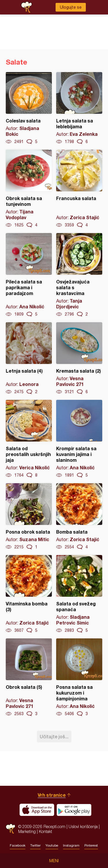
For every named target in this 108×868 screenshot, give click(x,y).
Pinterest (91, 845)
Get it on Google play (74, 810)
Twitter (35, 845)
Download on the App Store (37, 810)
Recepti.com (11, 829)
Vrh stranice (52, 795)
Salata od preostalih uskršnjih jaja (29, 439)
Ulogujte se (71, 7)
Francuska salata (79, 189)
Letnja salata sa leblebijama (79, 108)
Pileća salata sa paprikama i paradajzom (29, 275)
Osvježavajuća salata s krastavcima (79, 275)
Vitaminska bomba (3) (29, 594)
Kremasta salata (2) (79, 358)
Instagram (71, 845)
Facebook (18, 845)
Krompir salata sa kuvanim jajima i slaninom (79, 439)
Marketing (27, 831)
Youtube (52, 845)
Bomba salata (79, 517)
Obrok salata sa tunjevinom (29, 189)
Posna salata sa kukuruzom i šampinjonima (79, 677)
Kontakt (46, 831)
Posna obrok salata (29, 517)
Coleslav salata (29, 108)
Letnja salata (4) (29, 358)
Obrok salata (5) (29, 677)
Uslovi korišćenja (83, 826)
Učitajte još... (54, 736)
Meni (54, 861)
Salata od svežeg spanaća (79, 594)
